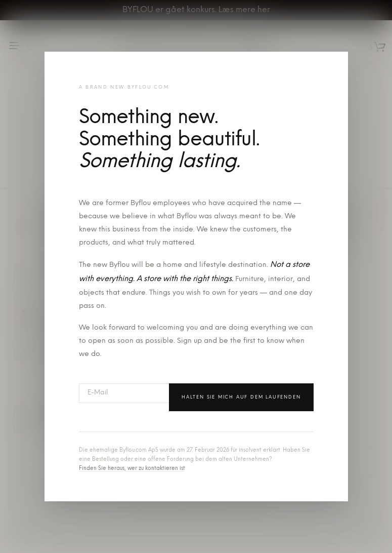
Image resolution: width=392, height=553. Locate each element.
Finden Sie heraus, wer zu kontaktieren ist (132, 469)
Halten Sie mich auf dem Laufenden (241, 397)
